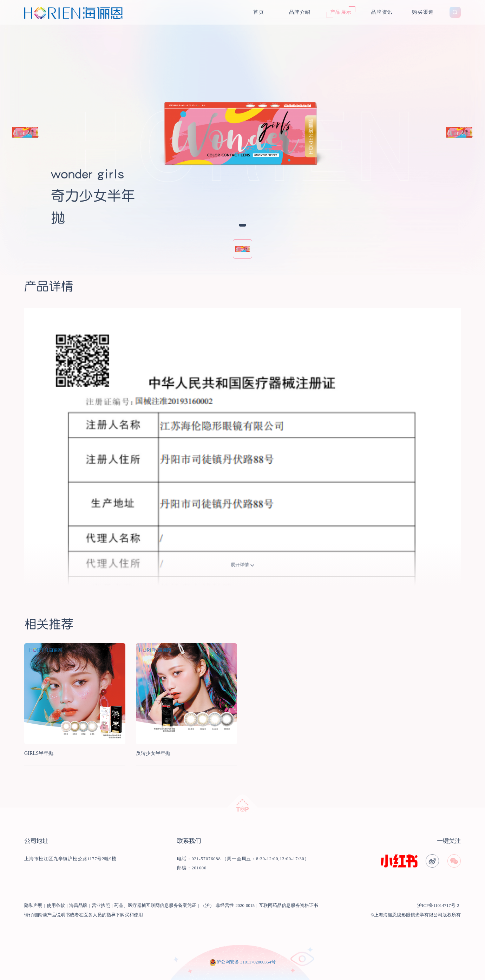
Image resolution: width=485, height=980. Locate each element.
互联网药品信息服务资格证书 (289, 906)
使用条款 (56, 906)
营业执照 (101, 906)
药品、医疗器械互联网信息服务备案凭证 (155, 906)
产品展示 (341, 12)
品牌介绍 (300, 12)
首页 (259, 12)
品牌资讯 (382, 12)
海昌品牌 (78, 906)
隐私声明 (33, 906)
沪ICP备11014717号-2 (438, 906)
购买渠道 (423, 12)
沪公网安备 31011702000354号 (246, 962)
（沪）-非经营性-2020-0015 (228, 906)
